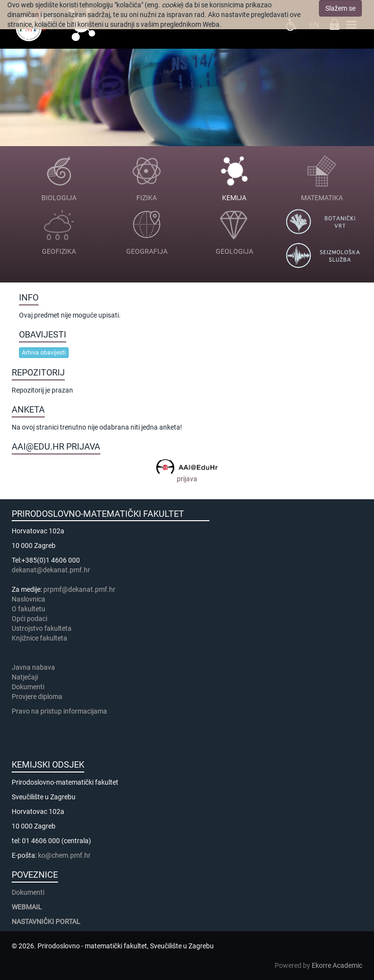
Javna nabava (33, 667)
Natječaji (25, 677)
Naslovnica (28, 599)
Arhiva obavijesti (44, 353)
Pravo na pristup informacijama (61, 711)
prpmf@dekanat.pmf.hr (79, 589)
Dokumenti (28, 687)
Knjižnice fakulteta (39, 638)
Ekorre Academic (337, 965)
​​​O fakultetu (28, 609)
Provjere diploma (37, 697)
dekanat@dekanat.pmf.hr (51, 570)
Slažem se (340, 8)
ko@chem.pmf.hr (64, 855)
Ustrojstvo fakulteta (42, 628)
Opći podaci (29, 619)
